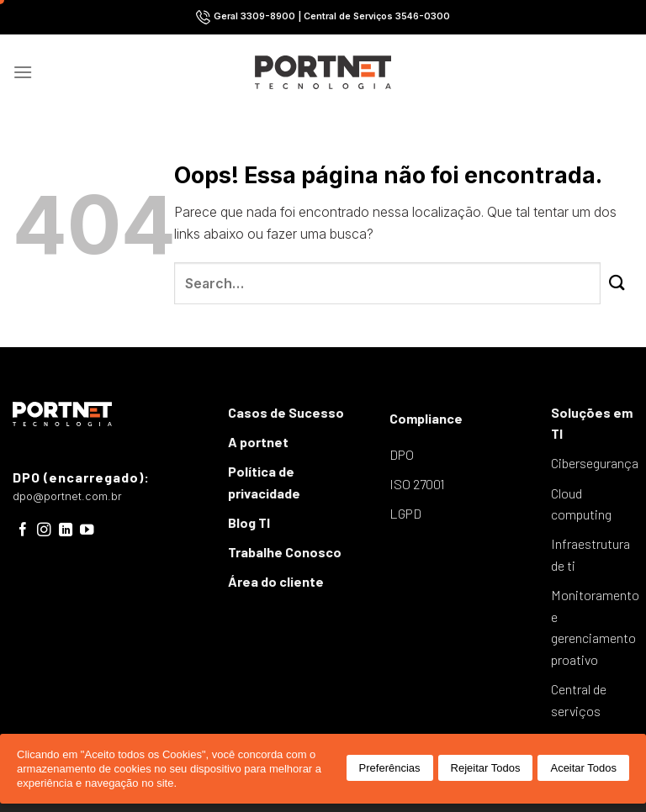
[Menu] (23, 72)
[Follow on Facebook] (23, 530)
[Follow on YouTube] (87, 530)
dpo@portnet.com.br (67, 496)
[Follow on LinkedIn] (66, 530)
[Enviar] (617, 284)
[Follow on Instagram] (44, 530)
